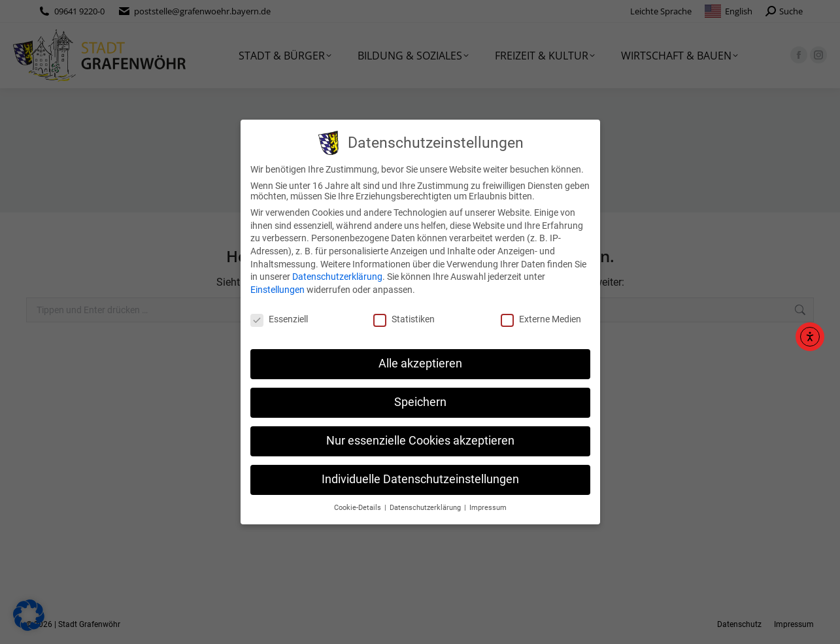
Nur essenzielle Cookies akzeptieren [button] (420, 441)
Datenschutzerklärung (337, 277)
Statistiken (404, 319)
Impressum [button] (488, 508)
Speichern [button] (420, 402)
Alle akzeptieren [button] (420, 364)
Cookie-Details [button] (359, 508)
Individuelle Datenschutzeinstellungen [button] (420, 479)
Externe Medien (541, 319)
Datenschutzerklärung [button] (426, 508)
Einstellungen (277, 290)
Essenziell (279, 319)
